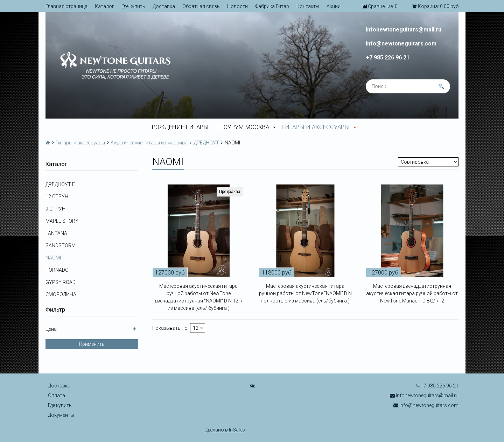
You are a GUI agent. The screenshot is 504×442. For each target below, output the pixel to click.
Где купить (133, 6)
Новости (237, 6)
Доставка (164, 6)
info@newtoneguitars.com (401, 44)
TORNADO (57, 270)
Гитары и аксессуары (316, 127)
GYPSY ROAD (61, 282)
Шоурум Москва (244, 127)
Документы (61, 415)
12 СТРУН (57, 197)
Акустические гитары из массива (149, 143)
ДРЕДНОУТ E (60, 184)
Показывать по (170, 328)
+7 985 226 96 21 (388, 58)
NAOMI (53, 258)
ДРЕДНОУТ (206, 143)
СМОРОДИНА (61, 294)
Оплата (57, 395)
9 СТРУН (55, 209)
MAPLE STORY (62, 221)
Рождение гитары (180, 127)
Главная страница (66, 6)
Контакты (308, 6)
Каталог (104, 6)
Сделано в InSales (225, 430)
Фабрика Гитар (272, 6)
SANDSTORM (61, 245)
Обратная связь (201, 6)
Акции (334, 6)
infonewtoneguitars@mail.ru (404, 30)
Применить (92, 344)
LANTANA (56, 233)
